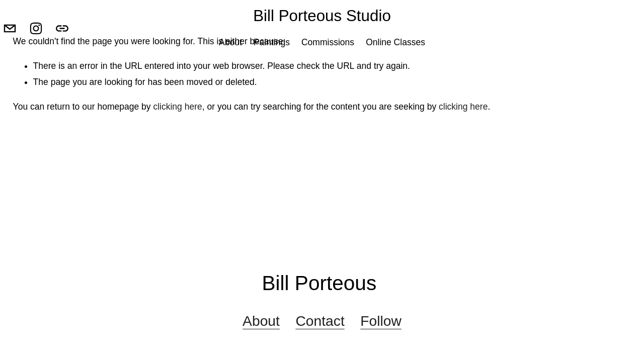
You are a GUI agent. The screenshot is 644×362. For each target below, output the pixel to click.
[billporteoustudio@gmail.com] (20, 49)
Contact (320, 321)
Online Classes (395, 63)
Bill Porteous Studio (322, 36)
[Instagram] (47, 49)
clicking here (177, 107)
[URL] (73, 49)
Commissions (328, 63)
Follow (381, 321)
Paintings (272, 63)
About (230, 63)
